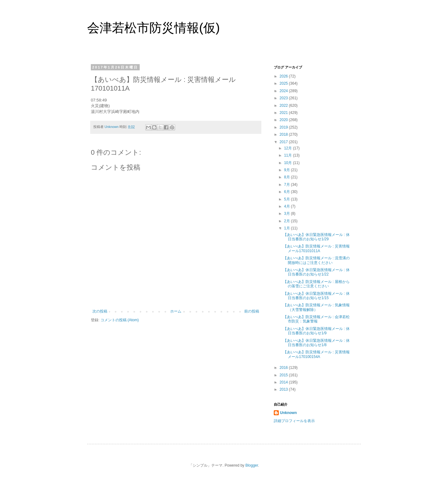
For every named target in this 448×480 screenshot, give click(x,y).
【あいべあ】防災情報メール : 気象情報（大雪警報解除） (316, 307)
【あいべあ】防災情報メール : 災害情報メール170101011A (316, 248)
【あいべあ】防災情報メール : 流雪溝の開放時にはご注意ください (316, 260)
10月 (289, 163)
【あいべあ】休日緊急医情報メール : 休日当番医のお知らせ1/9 (316, 331)
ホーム (176, 311)
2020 (284, 120)
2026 (284, 76)
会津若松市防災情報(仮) (154, 28)
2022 (284, 106)
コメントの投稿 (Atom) (120, 320)
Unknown (288, 413)
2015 (284, 375)
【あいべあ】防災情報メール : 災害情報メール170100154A (316, 354)
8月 (287, 177)
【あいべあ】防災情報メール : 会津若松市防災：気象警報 (316, 319)
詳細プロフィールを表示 (294, 421)
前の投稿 (252, 311)
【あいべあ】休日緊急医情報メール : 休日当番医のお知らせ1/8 (316, 343)
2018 (284, 134)
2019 (284, 127)
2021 (284, 113)
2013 (284, 389)
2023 (284, 98)
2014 (284, 382)
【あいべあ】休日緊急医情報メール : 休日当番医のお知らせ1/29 (316, 237)
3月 (287, 214)
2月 (287, 221)
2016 (284, 368)
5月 (287, 199)
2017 (284, 142)
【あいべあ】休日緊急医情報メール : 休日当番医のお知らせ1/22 (316, 272)
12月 (289, 148)
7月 (287, 185)
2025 (284, 83)
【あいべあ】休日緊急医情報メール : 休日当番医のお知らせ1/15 (316, 296)
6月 (287, 192)
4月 (287, 206)
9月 (287, 170)
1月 (287, 228)
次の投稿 (100, 311)
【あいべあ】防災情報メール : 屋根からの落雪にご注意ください (316, 284)
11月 (289, 155)
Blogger (252, 465)
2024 (284, 91)
